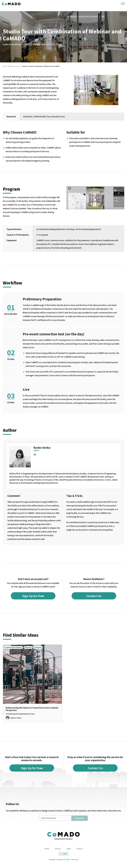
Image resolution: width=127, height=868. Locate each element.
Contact (79, 849)
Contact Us (94, 596)
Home (5, 66)
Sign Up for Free (33, 596)
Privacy (58, 849)
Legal (69, 849)
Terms (47, 849)
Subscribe (80, 818)
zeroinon (75, 859)
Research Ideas (15, 66)
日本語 (65, 854)
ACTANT (67, 859)
